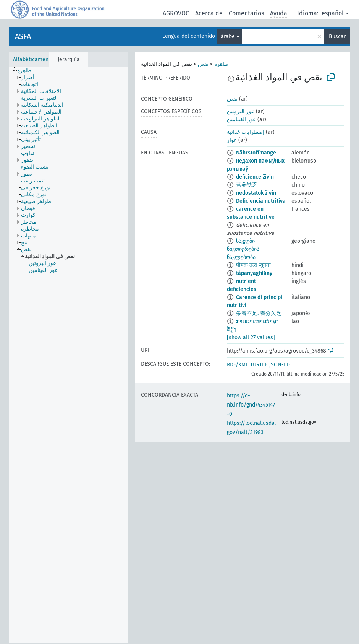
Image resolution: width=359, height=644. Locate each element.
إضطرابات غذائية (246, 132)
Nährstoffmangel (257, 153)
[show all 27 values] (251, 337)
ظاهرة (221, 64)
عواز (232, 140)
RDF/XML (238, 365)
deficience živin (255, 177)
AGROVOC (176, 13)
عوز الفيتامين (241, 120)
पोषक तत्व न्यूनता (253, 265)
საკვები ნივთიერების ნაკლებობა (243, 249)
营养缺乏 (247, 185)
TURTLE (259, 365)
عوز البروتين (241, 111)
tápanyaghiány (254, 273)
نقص (203, 64)
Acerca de (209, 13)
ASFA (23, 36)
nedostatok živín (256, 193)
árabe (228, 37)
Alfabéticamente (33, 59)
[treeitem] (27, 71)
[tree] (68, 355)
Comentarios (246, 13)
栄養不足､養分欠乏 (259, 313)
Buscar (337, 37)
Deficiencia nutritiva (261, 201)
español (333, 13)
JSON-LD (280, 365)
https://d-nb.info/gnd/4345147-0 (251, 405)
